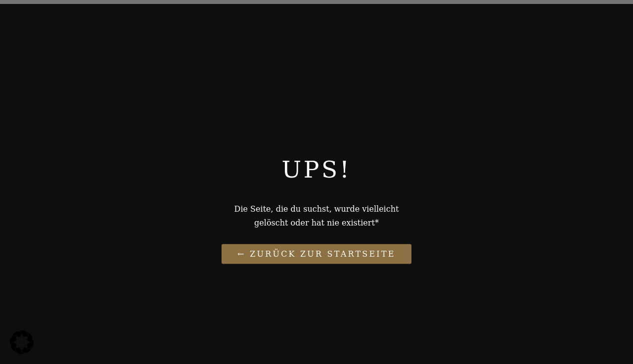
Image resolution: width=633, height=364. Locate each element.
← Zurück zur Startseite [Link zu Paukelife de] (316, 253)
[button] (22, 342)
